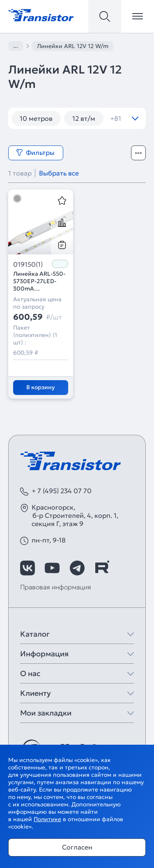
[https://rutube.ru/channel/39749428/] (102, 568)
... (16, 46)
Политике (47, 819)
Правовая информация (56, 587)
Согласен (77, 847)
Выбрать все (59, 173)
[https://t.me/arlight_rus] (77, 568)
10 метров (36, 118)
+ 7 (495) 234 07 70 (62, 491)
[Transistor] (41, 14)
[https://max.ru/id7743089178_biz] (126, 568)
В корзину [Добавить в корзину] (40, 387)
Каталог (35, 634)
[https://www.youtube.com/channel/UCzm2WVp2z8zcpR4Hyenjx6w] (52, 568)
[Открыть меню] (138, 16)
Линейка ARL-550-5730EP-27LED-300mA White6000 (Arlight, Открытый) (39, 281)
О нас (30, 673)
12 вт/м (84, 118)
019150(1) (28, 264)
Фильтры (35, 152)
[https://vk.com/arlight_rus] (28, 568)
